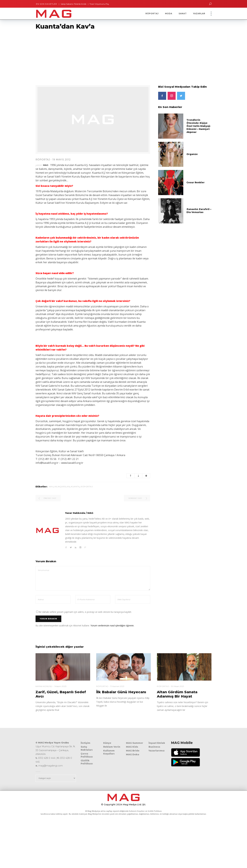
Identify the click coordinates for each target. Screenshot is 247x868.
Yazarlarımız (157, 751)
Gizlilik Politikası (87, 762)
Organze (192, 154)
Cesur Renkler (196, 182)
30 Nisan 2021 (177, 686)
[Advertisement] (96, 55)
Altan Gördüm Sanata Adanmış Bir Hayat (177, 694)
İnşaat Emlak (157, 743)
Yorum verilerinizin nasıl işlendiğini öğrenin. (112, 625)
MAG (46, 165)
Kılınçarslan (62, 487)
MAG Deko (133, 754)
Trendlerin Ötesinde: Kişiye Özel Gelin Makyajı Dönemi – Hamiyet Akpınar (198, 126)
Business (154, 747)
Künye (107, 743)
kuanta (75, 487)
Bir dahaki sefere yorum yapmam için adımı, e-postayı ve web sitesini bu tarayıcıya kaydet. (85, 612)
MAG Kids (132, 747)
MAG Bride (133, 751)
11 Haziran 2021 (117, 686)
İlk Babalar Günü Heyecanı (121, 692)
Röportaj (43, 160)
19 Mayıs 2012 (61, 160)
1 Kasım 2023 (60, 686)
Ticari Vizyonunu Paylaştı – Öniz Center (107, 4)
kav (51, 487)
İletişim (85, 743)
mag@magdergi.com (51, 766)
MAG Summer (135, 743)
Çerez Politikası (87, 755)
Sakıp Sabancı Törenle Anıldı (72, 4)
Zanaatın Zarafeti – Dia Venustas (199, 211)
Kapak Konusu (44, 686)
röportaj (87, 487)
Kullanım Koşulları (109, 752)
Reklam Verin (112, 747)
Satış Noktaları (87, 748)
